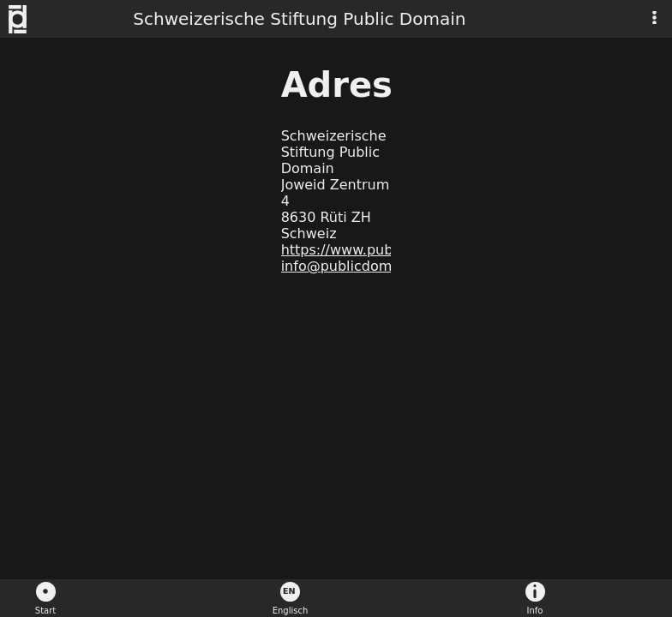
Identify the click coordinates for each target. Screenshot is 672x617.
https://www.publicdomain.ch (381, 250)
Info (535, 611)
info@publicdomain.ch (357, 266)
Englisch (291, 611)
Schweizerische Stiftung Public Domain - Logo (26, 19)
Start (45, 611)
